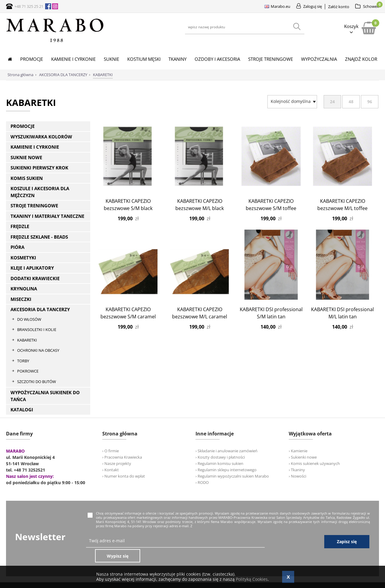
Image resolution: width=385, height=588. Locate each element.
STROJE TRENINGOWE (34, 206)
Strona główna (20, 75)
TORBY (23, 361)
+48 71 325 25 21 (29, 6)
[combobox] (292, 102)
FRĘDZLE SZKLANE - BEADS (39, 237)
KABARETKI (27, 340)
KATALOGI (22, 410)
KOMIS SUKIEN (27, 178)
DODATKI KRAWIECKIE (35, 278)
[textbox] (291, 101)
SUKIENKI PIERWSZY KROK (39, 168)
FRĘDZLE (20, 226)
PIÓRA (17, 247)
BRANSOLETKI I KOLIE (37, 330)
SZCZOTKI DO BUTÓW (37, 382)
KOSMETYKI (23, 258)
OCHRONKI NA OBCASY (38, 350)
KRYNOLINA (24, 289)
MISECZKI (21, 299)
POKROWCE (28, 371)
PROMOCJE (23, 126)
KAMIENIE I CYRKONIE (35, 147)
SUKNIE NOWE (26, 157)
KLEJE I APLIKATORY (32, 268)
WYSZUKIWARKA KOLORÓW (41, 137)
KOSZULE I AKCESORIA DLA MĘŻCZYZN (40, 192)
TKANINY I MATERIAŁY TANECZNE (47, 216)
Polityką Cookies (252, 579)
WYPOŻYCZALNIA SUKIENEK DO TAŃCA (45, 396)
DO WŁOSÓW (29, 319)
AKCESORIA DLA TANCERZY (40, 309)
